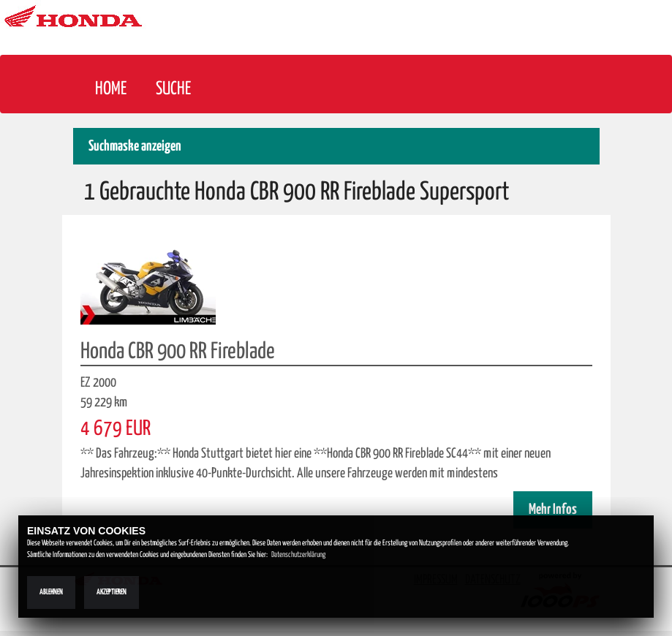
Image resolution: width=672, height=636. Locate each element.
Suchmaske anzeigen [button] (135, 147)
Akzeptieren (112, 592)
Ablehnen (51, 592)
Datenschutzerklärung (298, 555)
